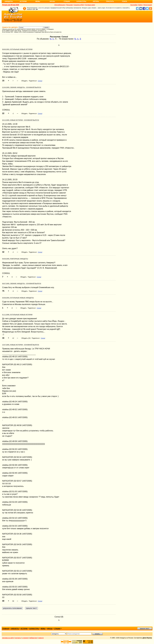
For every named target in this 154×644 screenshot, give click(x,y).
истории (24, 629)
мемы (43, 629)
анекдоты (15, 629)
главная (6, 629)
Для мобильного (60, 5)
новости (41, 638)
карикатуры (34, 629)
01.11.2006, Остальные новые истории (17, 315)
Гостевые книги (90, 5)
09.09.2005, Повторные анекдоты (15, 259)
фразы (50, 629)
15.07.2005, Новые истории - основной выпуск (21, 345)
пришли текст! (145, 629)
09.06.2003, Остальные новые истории (17, 49)
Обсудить (24, 81)
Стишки (67, 1)
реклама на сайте (8, 638)
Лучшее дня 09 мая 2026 (11, 5)
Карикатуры (81, 1)
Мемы (38, 1)
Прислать (110, 1)
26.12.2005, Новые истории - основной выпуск (21, 120)
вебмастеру (33, 638)
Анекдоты (9, 1)
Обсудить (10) (26, 338)
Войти (140, 5)
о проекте (25, 638)
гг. (53, 39)
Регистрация (148, 5)
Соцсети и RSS (79, 5)
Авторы (96, 1)
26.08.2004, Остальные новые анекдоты (18, 298)
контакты (18, 638)
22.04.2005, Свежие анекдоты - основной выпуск (22, 87)
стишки (57, 629)
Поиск (125, 1)
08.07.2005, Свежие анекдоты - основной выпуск (22, 284)
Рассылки (70, 5)
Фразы (52, 1)
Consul (40, 81)
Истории (23, 1)
